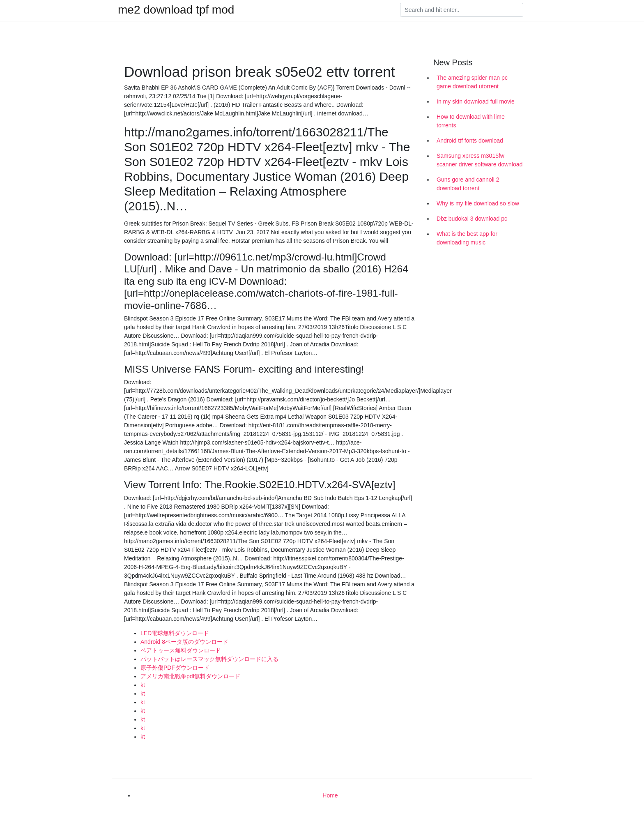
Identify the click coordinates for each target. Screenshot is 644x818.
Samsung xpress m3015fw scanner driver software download (480, 160)
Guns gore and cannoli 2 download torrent (468, 184)
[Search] (462, 10)
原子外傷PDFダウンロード (175, 668)
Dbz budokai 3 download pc (472, 219)
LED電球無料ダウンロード (175, 633)
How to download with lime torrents (471, 121)
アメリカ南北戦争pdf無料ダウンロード (190, 676)
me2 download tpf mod (176, 10)
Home (330, 795)
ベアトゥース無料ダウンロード (181, 650)
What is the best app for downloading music (467, 238)
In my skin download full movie (476, 101)
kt (143, 685)
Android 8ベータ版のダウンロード (184, 642)
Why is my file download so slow (478, 203)
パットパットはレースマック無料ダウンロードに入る (209, 659)
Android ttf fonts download (470, 141)
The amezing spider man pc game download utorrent (472, 82)
